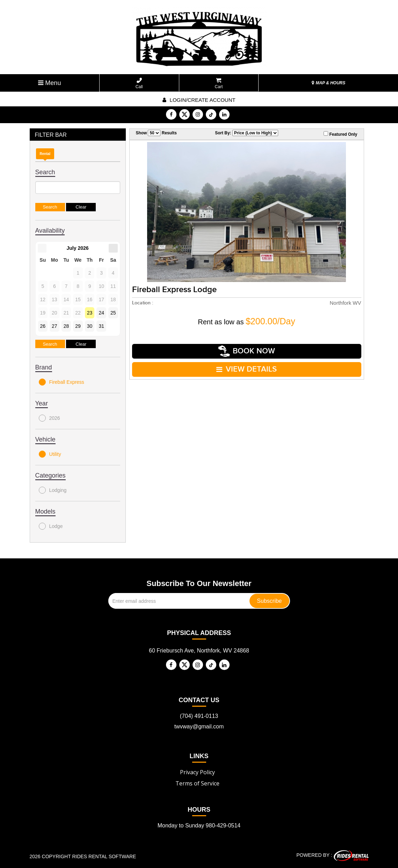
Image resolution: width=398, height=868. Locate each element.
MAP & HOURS (328, 83)
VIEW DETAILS (247, 369)
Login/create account (199, 100)
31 (101, 326)
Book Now (247, 351)
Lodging (53, 490)
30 (90, 326)
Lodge (51, 526)
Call (139, 83)
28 (66, 326)
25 (113, 313)
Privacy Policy (197, 772)
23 (90, 313)
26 (43, 326)
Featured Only (340, 134)
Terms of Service (197, 783)
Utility (50, 454)
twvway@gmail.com (199, 726)
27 (55, 326)
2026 (49, 418)
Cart (219, 83)
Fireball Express (61, 382)
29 (78, 326)
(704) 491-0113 (199, 716)
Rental (45, 154)
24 (101, 313)
